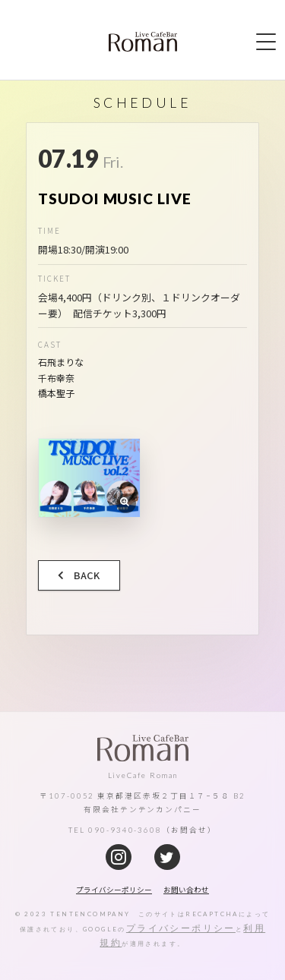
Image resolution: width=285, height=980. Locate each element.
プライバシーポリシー (181, 928)
